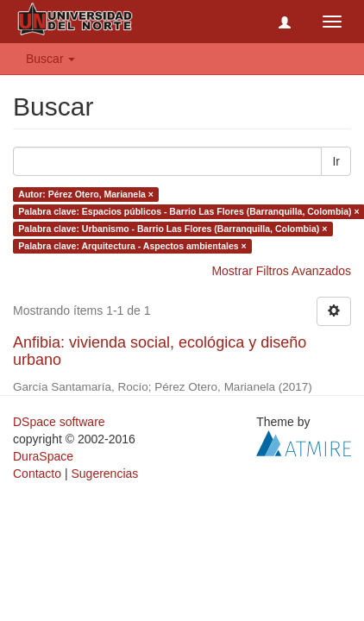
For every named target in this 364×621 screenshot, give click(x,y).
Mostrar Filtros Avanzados (281, 271)
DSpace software (59, 422)
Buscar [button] (50, 59)
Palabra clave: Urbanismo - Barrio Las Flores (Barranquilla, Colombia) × (173, 229)
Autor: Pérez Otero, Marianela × (86, 194)
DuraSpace (43, 456)
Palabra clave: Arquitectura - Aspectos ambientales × (132, 246)
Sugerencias (104, 474)
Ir (336, 161)
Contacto (37, 474)
